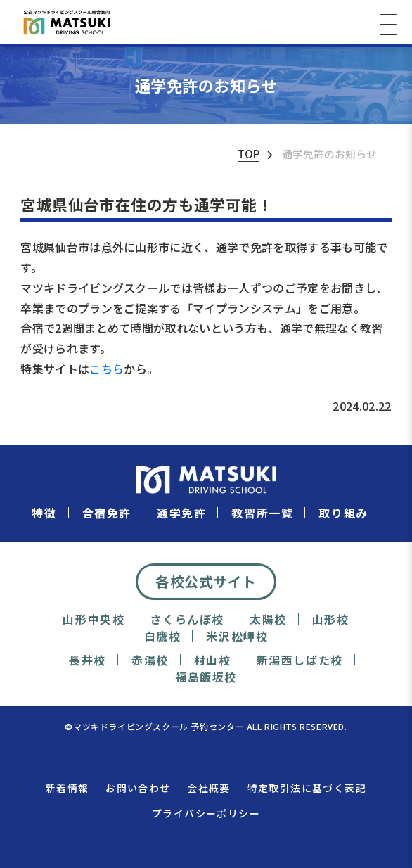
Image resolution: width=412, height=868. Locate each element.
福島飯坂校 (206, 677)
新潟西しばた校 (300, 660)
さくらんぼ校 (187, 619)
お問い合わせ (138, 788)
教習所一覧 (262, 513)
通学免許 (181, 513)
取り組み (343, 513)
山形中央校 (94, 619)
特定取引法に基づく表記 (307, 788)
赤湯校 (150, 660)
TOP (249, 154)
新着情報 (67, 788)
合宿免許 (107, 513)
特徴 (44, 513)
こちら (107, 369)
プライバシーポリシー (206, 813)
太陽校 (268, 619)
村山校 (213, 660)
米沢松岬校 (237, 636)
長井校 (88, 660)
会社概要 (209, 788)
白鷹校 (163, 636)
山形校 (331, 619)
